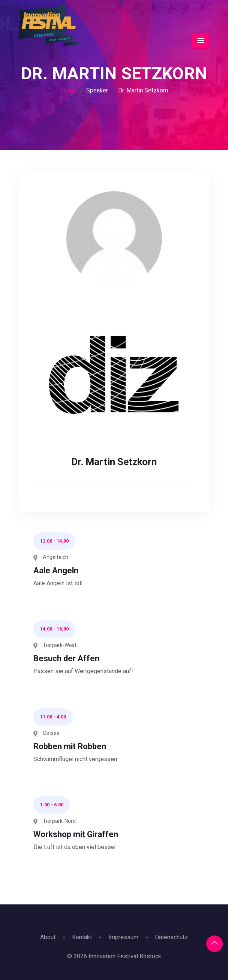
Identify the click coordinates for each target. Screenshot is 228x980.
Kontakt (82, 937)
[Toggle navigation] (201, 41)
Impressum (123, 937)
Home (68, 90)
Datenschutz (171, 937)
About (48, 937)
